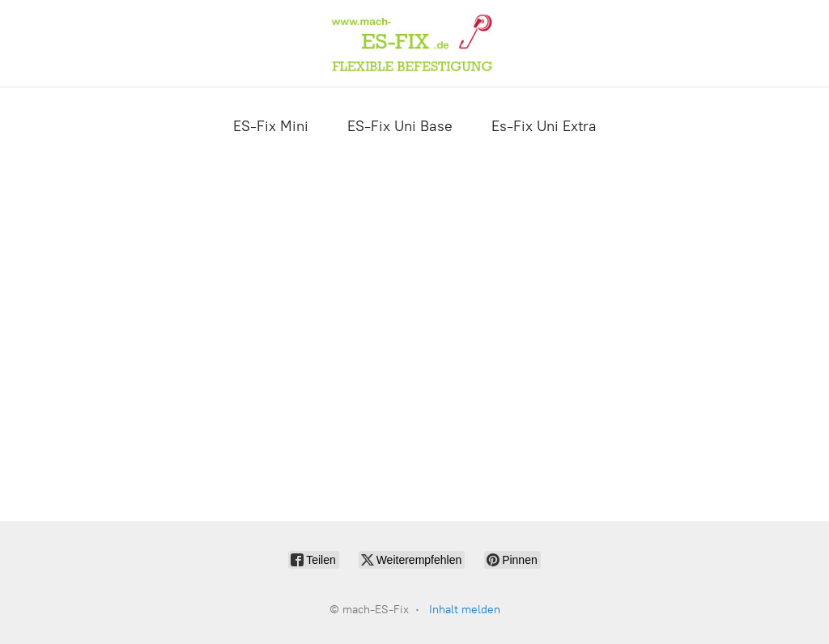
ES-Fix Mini (271, 126)
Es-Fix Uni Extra (544, 126)
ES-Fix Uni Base (400, 126)
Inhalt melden (465, 610)
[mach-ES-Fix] (414, 43)
